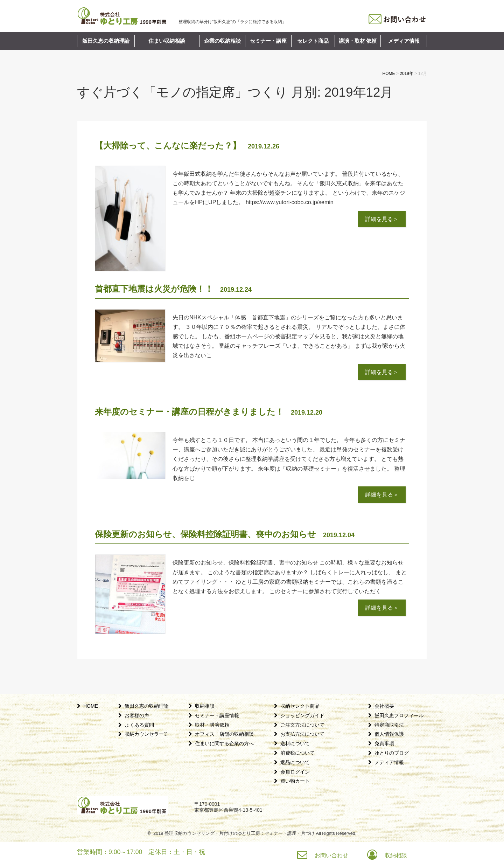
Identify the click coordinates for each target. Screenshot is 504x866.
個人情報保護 (389, 734)
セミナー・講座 (268, 41)
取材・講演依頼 (212, 725)
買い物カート (295, 781)
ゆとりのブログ (392, 753)
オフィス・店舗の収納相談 (224, 734)
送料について (295, 743)
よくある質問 (139, 725)
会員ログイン (295, 772)
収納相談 (205, 706)
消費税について (297, 753)
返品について (295, 762)
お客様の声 (137, 715)
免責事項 (384, 743)
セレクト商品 (313, 41)
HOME (91, 706)
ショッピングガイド (302, 715)
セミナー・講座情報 (217, 715)
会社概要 (384, 706)
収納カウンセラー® (146, 734)
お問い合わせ (331, 855)
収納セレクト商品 (300, 706)
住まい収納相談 (167, 41)
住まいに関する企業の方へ (224, 743)
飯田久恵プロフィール (399, 715)
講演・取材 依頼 (358, 41)
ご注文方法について (302, 725)
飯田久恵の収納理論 (106, 41)
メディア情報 (404, 41)
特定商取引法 (389, 725)
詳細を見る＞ (382, 219)
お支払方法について (302, 734)
